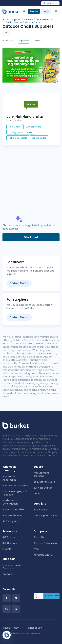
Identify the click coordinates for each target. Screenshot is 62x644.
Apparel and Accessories (9, 478)
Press (37, 549)
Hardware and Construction (10, 502)
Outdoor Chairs (33, 127)
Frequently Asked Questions (12, 567)
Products (8, 41)
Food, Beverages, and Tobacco (15, 493)
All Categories (10, 521)
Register (34, 11)
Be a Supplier (41, 510)
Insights (7, 549)
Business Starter (43, 488)
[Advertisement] (31, 184)
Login (46, 11)
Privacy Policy (11, 628)
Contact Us (9, 574)
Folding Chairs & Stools (20, 132)
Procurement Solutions (41, 475)
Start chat (31, 237)
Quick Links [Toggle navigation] (50, 3)
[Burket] (12, 11)
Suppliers (24, 41)
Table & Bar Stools (18, 138)
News (38, 41)
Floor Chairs (15, 127)
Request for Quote (44, 482)
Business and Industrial (15, 486)
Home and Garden (13, 509)
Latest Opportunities (45, 516)
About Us (39, 537)
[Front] (16, 425)
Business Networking (45, 543)
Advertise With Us (44, 555)
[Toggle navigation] (56, 11)
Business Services (12, 515)
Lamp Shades (39, 138)
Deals (37, 494)
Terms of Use (34, 628)
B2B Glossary (10, 543)
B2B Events (9, 537)
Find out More (19, 283)
